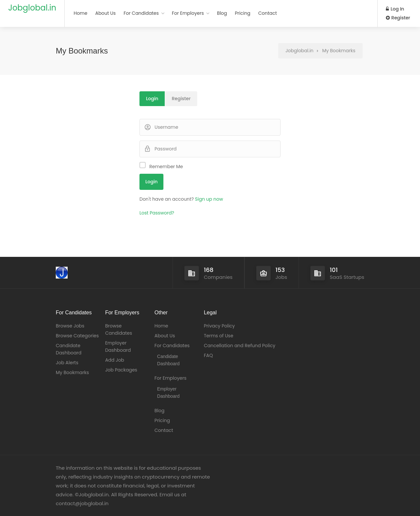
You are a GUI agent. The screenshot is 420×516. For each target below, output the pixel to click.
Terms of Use (219, 336)
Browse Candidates (118, 329)
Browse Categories (77, 336)
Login (152, 99)
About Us (105, 13)
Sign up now (209, 199)
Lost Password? (157, 213)
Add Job (115, 360)
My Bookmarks (72, 372)
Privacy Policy (219, 326)
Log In (395, 9)
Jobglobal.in (32, 8)
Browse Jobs (70, 326)
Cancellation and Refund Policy (240, 346)
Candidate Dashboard (69, 349)
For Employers (188, 13)
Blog (222, 13)
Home (80, 13)
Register (398, 18)
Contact (268, 13)
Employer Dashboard (118, 347)
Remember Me (166, 167)
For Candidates (141, 13)
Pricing (243, 13)
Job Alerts (67, 363)
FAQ (208, 355)
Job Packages (121, 370)
